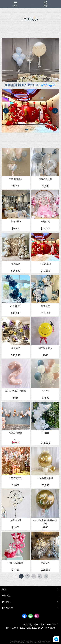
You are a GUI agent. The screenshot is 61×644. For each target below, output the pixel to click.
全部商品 (6, 596)
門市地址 (6, 602)
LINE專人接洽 (9, 608)
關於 (4, 589)
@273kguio (48, 85)
